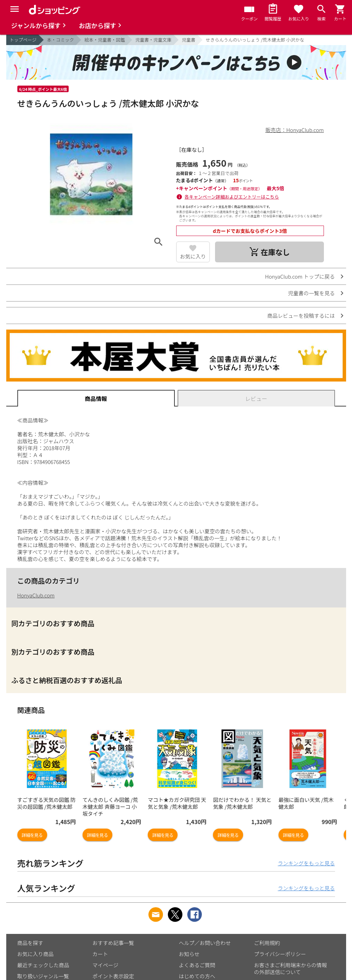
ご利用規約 (267, 943)
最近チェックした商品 (43, 965)
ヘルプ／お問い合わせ (205, 943)
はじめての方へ (197, 976)
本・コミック (60, 40)
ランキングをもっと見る (306, 863)
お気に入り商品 (36, 954)
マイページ (106, 965)
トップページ (23, 40)
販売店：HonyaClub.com (295, 130)
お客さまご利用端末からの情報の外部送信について (291, 968)
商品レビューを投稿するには (301, 316)
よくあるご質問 (197, 965)
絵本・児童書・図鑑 (105, 40)
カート (100, 954)
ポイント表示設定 (113, 976)
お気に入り (193, 256)
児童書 (188, 40)
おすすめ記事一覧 (113, 943)
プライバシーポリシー (280, 954)
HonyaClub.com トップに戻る (300, 276)
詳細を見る (32, 835)
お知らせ (189, 954)
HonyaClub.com (36, 595)
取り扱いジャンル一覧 (43, 976)
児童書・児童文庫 (153, 40)
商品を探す (30, 943)
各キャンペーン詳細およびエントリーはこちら (232, 197)
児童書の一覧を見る (311, 293)
